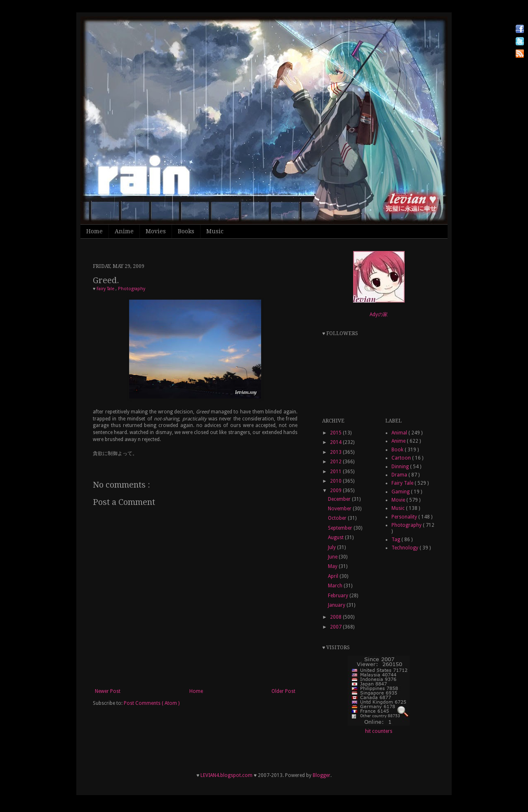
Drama (400, 475)
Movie (399, 500)
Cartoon (402, 458)
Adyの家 (379, 314)
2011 (336, 472)
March (336, 586)
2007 (336, 627)
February (339, 596)
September (341, 528)
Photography (132, 289)
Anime (124, 231)
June (333, 557)
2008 (336, 617)
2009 (336, 490)
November (340, 509)
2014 (336, 442)
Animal (400, 433)
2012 (336, 462)
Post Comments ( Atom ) (152, 703)
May (333, 566)
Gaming (401, 492)
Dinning (401, 467)
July (332, 547)
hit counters (379, 731)
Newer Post (108, 691)
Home (94, 231)
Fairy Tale (106, 289)
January (337, 605)
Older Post (283, 691)
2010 (336, 481)
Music (215, 231)
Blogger (322, 775)
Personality (405, 517)
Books (186, 231)
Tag (396, 540)
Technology (405, 548)
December (340, 499)
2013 (336, 452)
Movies (156, 231)
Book (398, 450)
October (338, 518)
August (336, 537)
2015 (336, 433)
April (334, 576)
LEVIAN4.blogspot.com (226, 775)
